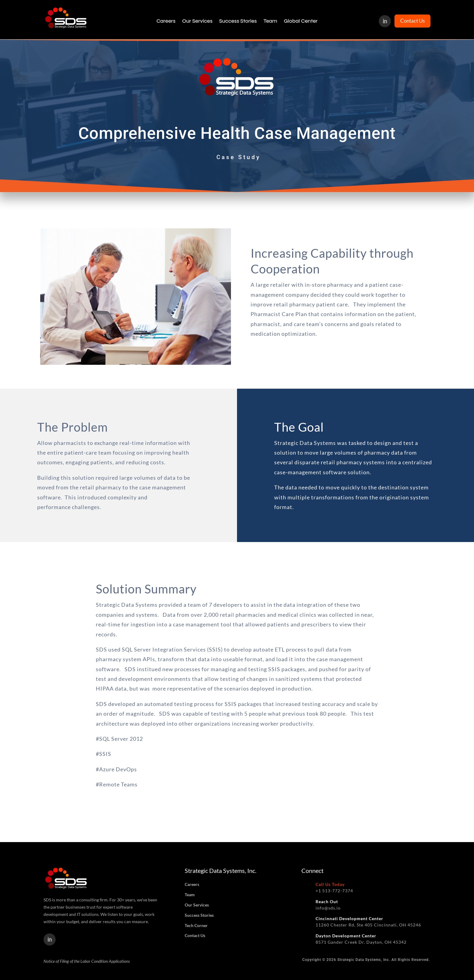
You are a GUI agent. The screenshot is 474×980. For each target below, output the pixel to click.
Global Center (301, 21)
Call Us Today (330, 884)
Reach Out (327, 902)
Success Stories (238, 21)
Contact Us (412, 21)
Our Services (197, 21)
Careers (166, 21)
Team (270, 21)
